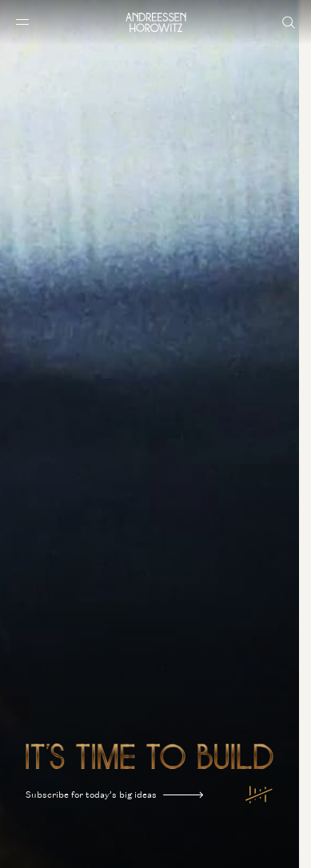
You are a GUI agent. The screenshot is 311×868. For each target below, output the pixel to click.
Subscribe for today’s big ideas (114, 795)
